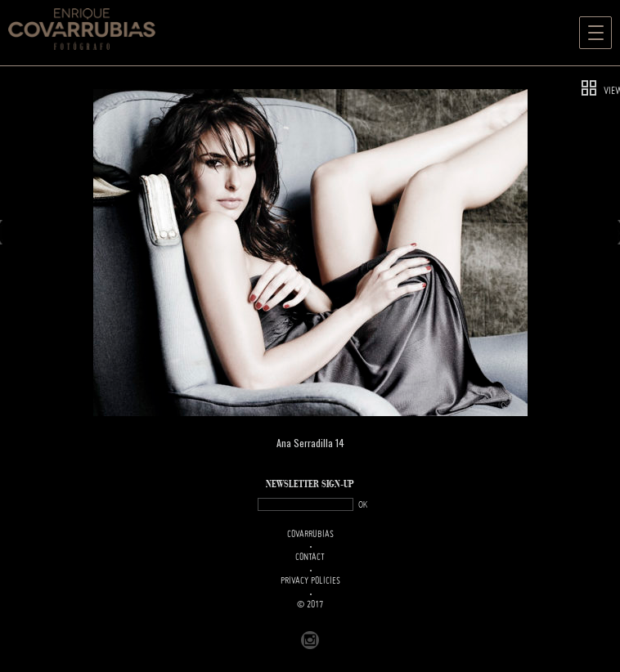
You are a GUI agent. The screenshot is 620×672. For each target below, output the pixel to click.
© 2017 (310, 605)
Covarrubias (310, 535)
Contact (310, 558)
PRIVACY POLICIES (310, 581)
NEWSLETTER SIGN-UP (310, 484)
